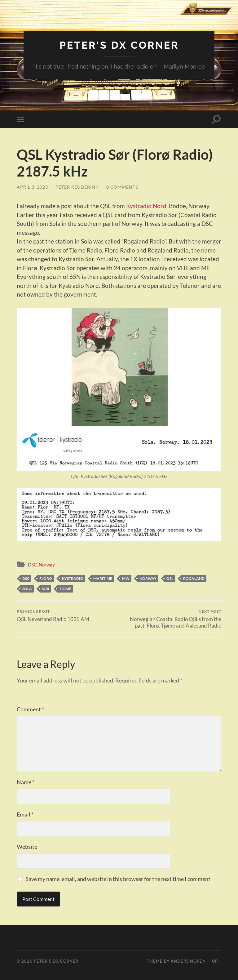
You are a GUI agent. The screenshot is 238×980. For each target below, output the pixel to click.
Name (26, 782)
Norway (47, 565)
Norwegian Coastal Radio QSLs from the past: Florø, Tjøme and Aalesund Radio (171, 619)
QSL (170, 578)
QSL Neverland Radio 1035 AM (53, 616)
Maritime (103, 578)
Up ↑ (217, 961)
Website (27, 847)
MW (126, 578)
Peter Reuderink (77, 187)
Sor (46, 589)
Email (25, 814)
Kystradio (73, 578)
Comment (30, 709)
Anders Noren (188, 961)
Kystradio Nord (146, 206)
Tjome (65, 589)
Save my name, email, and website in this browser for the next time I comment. (119, 879)
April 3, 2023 (32, 187)
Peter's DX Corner (119, 45)
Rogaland (194, 578)
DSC (32, 565)
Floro (46, 578)
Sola (27, 589)
